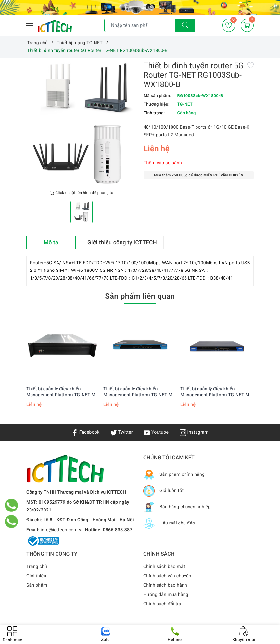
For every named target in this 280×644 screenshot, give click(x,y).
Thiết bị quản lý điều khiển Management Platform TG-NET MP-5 (140, 392)
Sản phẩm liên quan (140, 296)
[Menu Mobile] (30, 25)
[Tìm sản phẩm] (140, 25)
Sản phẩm (37, 585)
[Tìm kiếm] (185, 25)
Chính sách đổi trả (162, 604)
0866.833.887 (118, 530)
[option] (82, 124)
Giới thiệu (36, 576)
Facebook (86, 432)
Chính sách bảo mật (164, 567)
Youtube (156, 432)
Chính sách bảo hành (165, 585)
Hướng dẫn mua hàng (166, 595)
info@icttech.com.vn (62, 530)
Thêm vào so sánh (163, 163)
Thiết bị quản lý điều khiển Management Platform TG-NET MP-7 (63, 392)
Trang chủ (37, 567)
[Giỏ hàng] (247, 25)
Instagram (194, 432)
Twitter (121, 432)
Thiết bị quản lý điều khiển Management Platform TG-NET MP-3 (217, 392)
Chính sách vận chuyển (167, 576)
